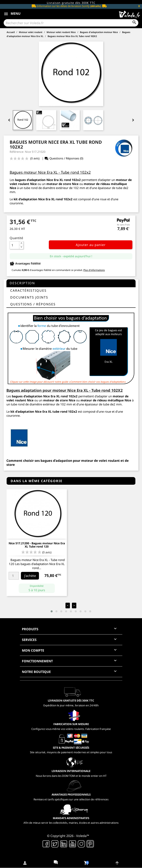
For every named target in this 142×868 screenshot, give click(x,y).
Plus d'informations (94, 270)
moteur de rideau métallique (105, 184)
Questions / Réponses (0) (64, 158)
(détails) (96, 6)
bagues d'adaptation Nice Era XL (39, 180)
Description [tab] (22, 283)
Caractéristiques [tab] (28, 290)
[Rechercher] (71, 23)
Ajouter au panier (91, 245)
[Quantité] (14, 245)
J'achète (30, 576)
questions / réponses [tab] (33, 304)
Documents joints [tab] (29, 297)
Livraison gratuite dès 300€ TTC (71, 3)
